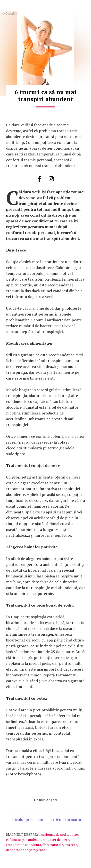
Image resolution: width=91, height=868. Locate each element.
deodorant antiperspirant (26, 850)
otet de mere (59, 840)
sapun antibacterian (33, 840)
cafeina (11, 840)
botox (74, 834)
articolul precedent (27, 819)
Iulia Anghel (48, 800)
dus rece (71, 845)
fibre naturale (53, 845)
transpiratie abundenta (24, 845)
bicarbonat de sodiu (53, 834)
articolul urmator (66, 819)
